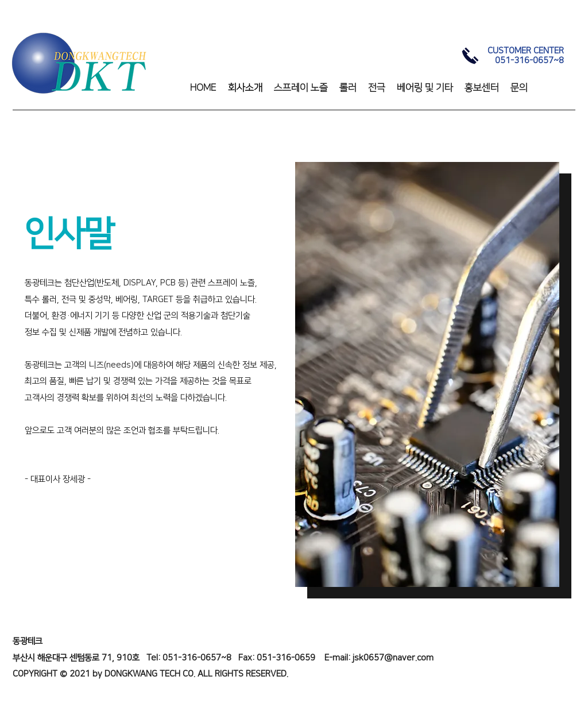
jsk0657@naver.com (393, 658)
